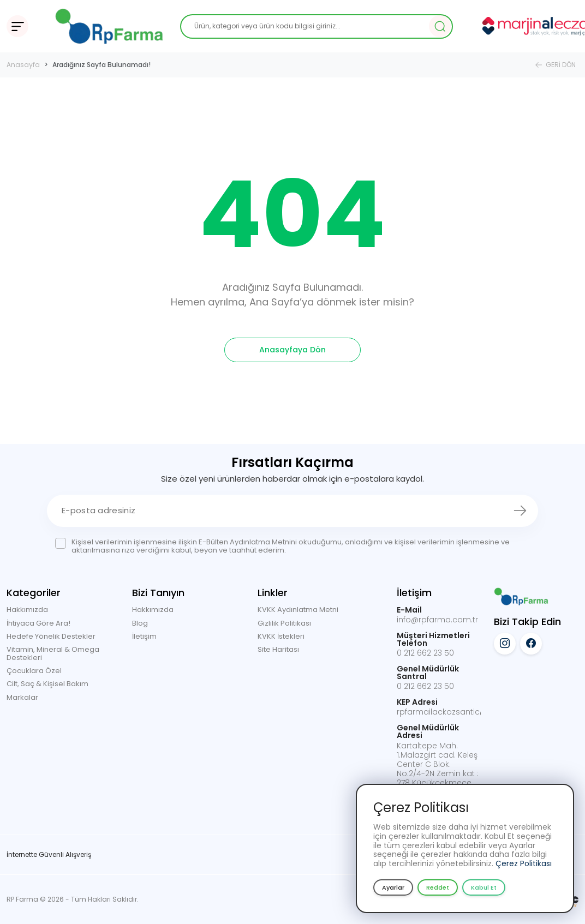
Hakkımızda (27, 610)
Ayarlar (393, 887)
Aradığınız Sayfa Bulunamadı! (102, 65)
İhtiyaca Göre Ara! (38, 623)
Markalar (22, 697)
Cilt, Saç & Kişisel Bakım (47, 684)
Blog (140, 623)
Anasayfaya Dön (292, 350)
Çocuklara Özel (34, 671)
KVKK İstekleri (281, 636)
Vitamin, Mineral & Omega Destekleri (53, 653)
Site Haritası (278, 649)
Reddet (438, 887)
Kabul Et (484, 887)
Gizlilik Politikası (284, 623)
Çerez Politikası (524, 863)
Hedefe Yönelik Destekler (51, 636)
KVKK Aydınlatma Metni (298, 610)
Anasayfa (23, 65)
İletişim (144, 636)
